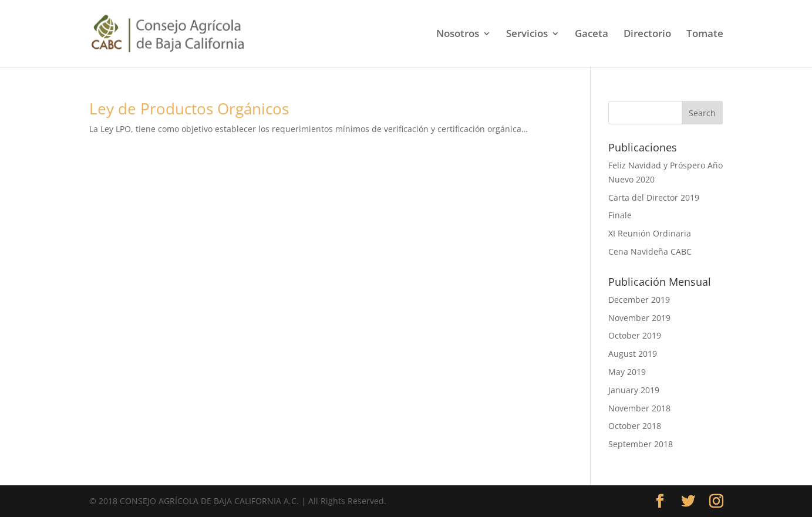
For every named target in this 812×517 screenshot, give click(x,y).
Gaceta (592, 35)
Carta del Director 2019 (654, 197)
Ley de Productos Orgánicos (189, 109)
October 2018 (635, 426)
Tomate (705, 35)
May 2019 (627, 372)
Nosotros (458, 35)
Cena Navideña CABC (650, 251)
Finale (620, 215)
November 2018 (639, 408)
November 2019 (639, 318)
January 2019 (634, 390)
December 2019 (639, 300)
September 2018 (641, 444)
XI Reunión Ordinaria (650, 233)
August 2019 (633, 354)
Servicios (527, 35)
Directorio (647, 35)
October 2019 (635, 335)
